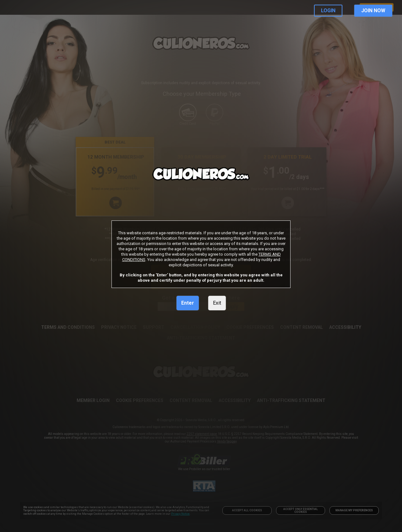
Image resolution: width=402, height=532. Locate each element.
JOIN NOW (373, 11)
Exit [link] (217, 303)
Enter (188, 303)
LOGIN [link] (328, 11)
